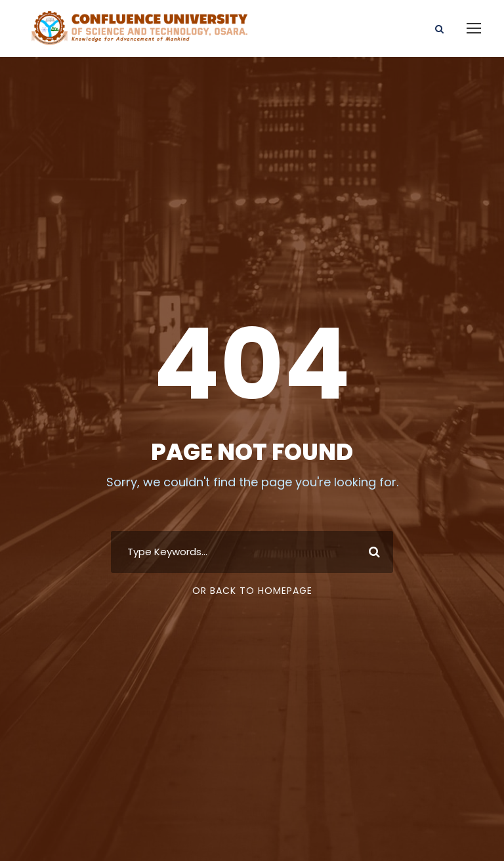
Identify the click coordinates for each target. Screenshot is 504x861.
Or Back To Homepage (252, 595)
